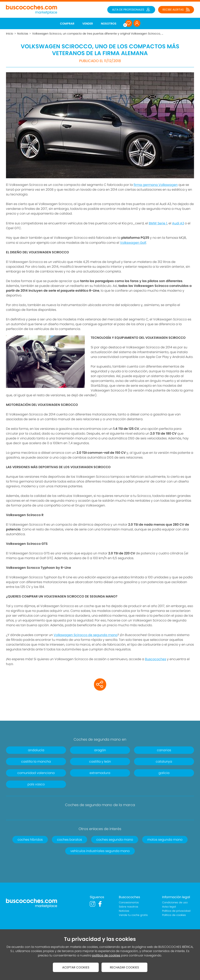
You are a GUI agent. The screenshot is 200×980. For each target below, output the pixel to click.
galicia (164, 773)
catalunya (164, 762)
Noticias (23, 34)
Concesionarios (129, 902)
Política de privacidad (176, 911)
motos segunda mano (165, 840)
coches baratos (69, 840)
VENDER (88, 24)
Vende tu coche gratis (133, 915)
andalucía (36, 750)
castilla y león (100, 762)
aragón (100, 750)
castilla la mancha (36, 762)
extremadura (100, 773)
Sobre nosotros (129, 907)
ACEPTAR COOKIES (76, 967)
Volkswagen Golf (133, 243)
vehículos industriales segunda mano (100, 851)
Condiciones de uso (175, 902)
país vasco (36, 784)
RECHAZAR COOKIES (124, 967)
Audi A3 (178, 223)
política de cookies (106, 955)
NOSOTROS (109, 24)
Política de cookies (174, 915)
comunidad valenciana (36, 773)
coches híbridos (30, 840)
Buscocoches (156, 659)
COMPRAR (67, 24)
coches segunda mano (115, 840)
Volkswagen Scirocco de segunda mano (86, 635)
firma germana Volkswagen (156, 185)
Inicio (10, 34)
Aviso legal (169, 907)
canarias (164, 750)
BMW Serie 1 (158, 223)
